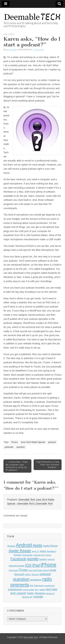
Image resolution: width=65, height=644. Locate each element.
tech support (18, 593)
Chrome (18, 555)
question (21, 447)
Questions (9, 34)
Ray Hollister (12, 49)
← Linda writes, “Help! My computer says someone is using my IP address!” (17, 466)
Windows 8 (50, 593)
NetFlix (28, 574)
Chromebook (27, 555)
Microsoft (19, 574)
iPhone (48, 565)
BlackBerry (52, 551)
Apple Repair (20, 551)
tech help (52, 589)
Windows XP (27, 597)
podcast (52, 442)
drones (48, 555)
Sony (37, 590)
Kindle (53, 570)
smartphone (49, 586)
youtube (38, 597)
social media (28, 590)
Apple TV (36, 551)
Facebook (18, 559)
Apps (43, 551)
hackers (43, 559)
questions (36, 580)
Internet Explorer (17, 566)
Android (24, 545)
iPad (36, 565)
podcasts (9, 447)
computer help (39, 555)
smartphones (15, 589)
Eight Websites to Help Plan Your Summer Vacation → (48, 465)
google (33, 559)
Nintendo (35, 574)
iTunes (14, 442)
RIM (32, 586)
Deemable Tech (31, 637)
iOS (28, 565)
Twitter (30, 593)
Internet (51, 559)
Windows (40, 593)
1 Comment (38, 49)
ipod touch (13, 570)
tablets (42, 590)
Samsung (39, 586)
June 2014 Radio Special (33, 442)
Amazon (11, 546)
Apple (37, 545)
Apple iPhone (50, 546)
